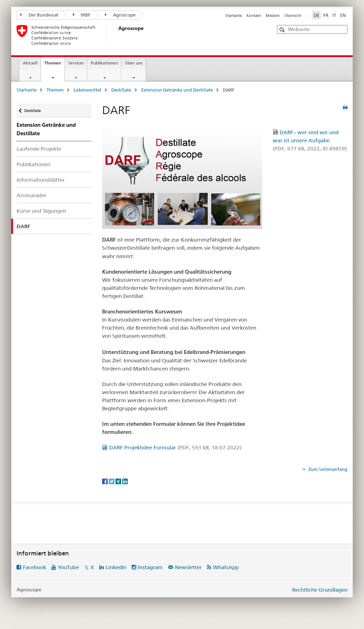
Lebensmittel (87, 90)
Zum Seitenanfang (327, 469)
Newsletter (188, 567)
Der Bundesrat (39, 15)
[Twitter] (112, 481)
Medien (273, 15)
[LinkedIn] (125, 481)
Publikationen (104, 63)
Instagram (150, 567)
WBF (82, 15)
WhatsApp (226, 567)
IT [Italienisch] (334, 15)
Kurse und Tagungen (41, 211)
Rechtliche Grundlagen (320, 590)
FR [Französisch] (326, 15)
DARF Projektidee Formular (175, 447)
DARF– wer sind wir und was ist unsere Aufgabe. (310, 140)
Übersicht (293, 15)
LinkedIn (116, 567)
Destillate (121, 90)
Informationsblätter (41, 180)
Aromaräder (32, 195)
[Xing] (119, 481)
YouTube (68, 567)
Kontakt (254, 15)
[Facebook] (105, 481)
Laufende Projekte (39, 149)
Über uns (134, 63)
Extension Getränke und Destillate (177, 90)
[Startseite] (117, 35)
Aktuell (30, 63)
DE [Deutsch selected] (316, 15)
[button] (283, 30)
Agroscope (120, 15)
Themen (54, 65)
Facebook (34, 567)
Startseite (234, 15)
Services (76, 63)
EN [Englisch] (343, 15)
